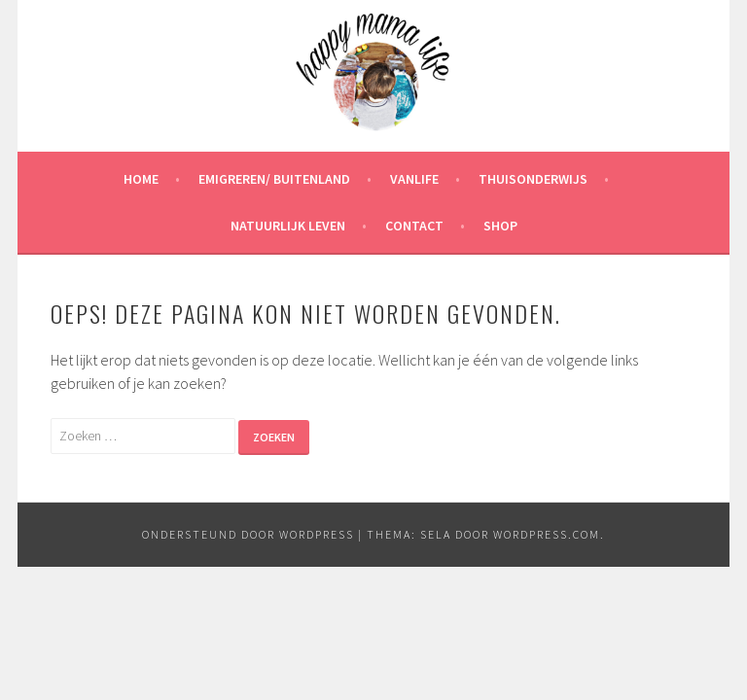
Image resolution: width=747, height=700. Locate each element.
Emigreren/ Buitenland (274, 179)
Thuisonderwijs (533, 179)
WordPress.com (547, 534)
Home (141, 179)
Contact (414, 226)
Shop (500, 226)
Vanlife (414, 179)
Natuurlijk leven (288, 226)
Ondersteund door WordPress (248, 534)
